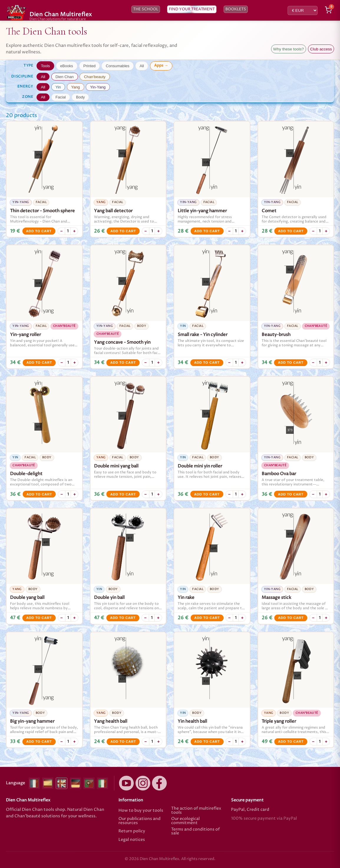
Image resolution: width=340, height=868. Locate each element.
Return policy (132, 831)
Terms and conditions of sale (195, 832)
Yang (75, 87)
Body (80, 97)
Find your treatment (192, 9)
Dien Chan (65, 77)
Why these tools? (288, 49)
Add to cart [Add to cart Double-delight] (39, 494)
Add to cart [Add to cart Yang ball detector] (123, 231)
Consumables (118, 66)
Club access (321, 49)
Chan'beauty (95, 77)
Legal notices (132, 840)
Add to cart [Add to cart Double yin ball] (123, 618)
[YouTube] (126, 783)
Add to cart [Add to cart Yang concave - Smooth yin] (123, 363)
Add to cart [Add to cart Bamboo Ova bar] (291, 494)
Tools (46, 66)
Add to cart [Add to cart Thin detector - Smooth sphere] (39, 231)
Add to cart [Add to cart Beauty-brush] (291, 363)
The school (146, 9)
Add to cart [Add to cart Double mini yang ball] (123, 494)
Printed (90, 66)
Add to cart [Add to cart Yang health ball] (123, 742)
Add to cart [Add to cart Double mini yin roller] (207, 494)
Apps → (161, 65)
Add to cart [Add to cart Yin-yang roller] (39, 363)
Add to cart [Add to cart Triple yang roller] (291, 742)
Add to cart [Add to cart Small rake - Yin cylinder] (207, 363)
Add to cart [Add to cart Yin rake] (207, 618)
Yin (58, 87)
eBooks (67, 66)
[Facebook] (159, 783)
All (142, 66)
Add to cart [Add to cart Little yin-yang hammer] (207, 231)
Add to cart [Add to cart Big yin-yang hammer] (39, 742)
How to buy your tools (141, 811)
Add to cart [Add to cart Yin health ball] (207, 742)
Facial (61, 97)
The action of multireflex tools (196, 811)
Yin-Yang (98, 87)
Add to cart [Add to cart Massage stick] (291, 618)
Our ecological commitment (185, 821)
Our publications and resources (140, 821)
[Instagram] (143, 783)
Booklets (236, 9)
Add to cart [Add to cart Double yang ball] (39, 618)
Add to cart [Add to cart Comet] (291, 231)
